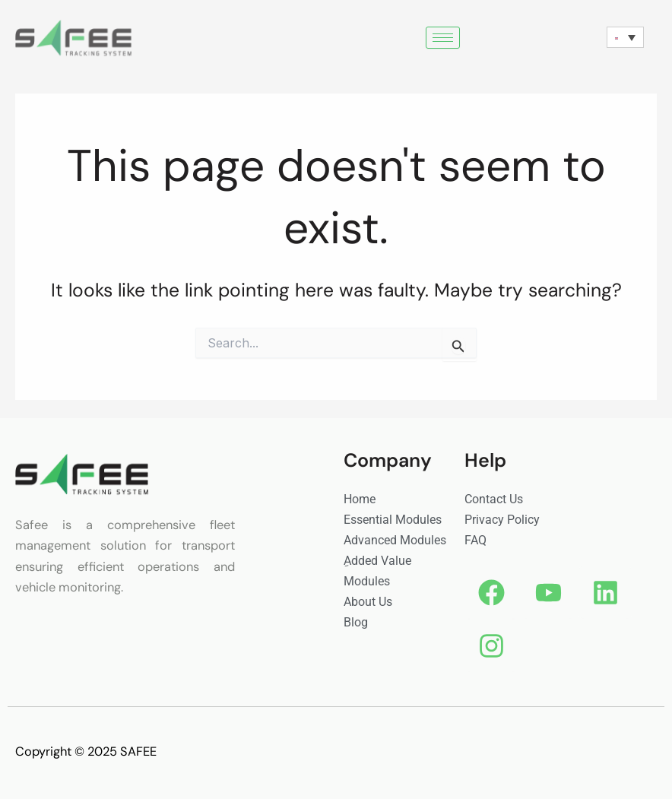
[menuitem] (625, 37)
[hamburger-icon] (443, 38)
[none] (625, 37)
